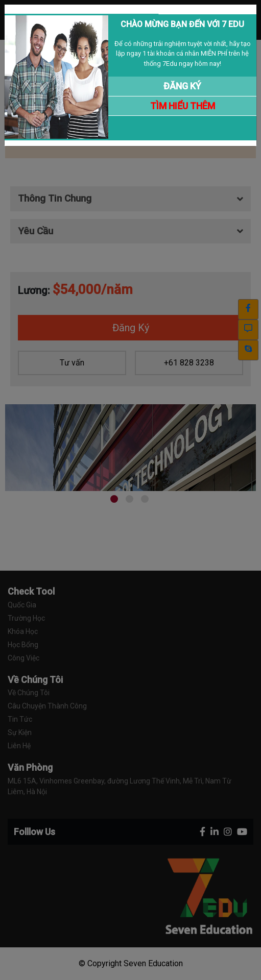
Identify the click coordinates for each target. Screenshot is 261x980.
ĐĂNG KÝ (182, 86)
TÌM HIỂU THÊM (183, 106)
